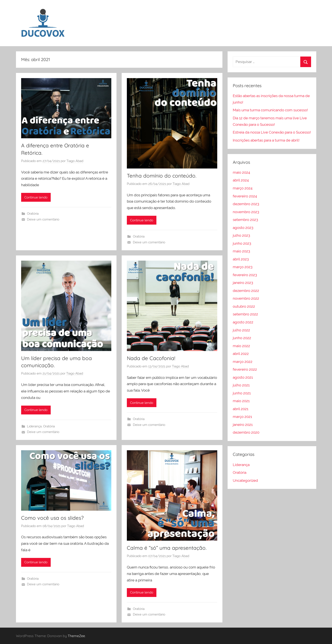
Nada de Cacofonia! (151, 358)
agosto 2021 (243, 377)
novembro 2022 (246, 298)
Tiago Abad (75, 161)
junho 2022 (242, 338)
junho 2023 (242, 243)
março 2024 (243, 188)
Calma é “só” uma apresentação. (167, 548)
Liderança (34, 426)
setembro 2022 (245, 314)
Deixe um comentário (43, 219)
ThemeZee (76, 636)
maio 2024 (241, 172)
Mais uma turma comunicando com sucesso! (270, 110)
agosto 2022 (243, 322)
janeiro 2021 (243, 425)
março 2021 (242, 417)
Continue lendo (36, 197)
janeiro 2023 (243, 283)
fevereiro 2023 (245, 275)
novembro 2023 (246, 212)
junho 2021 (242, 393)
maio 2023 (241, 251)
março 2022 (243, 362)
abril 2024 (241, 180)
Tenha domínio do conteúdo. (162, 176)
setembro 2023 (245, 220)
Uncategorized (245, 480)
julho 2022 (241, 330)
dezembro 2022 (246, 291)
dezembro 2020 (246, 432)
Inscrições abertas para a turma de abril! (266, 140)
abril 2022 (241, 354)
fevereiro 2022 (245, 369)
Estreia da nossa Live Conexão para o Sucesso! (272, 132)
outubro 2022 (244, 306)
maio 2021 (241, 401)
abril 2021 (241, 409)
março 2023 (243, 267)
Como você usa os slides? (52, 518)
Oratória (33, 214)
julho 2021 (241, 385)
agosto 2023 (243, 228)
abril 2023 (241, 259)
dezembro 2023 (246, 204)
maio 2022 (241, 346)
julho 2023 (241, 235)
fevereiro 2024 (245, 196)
